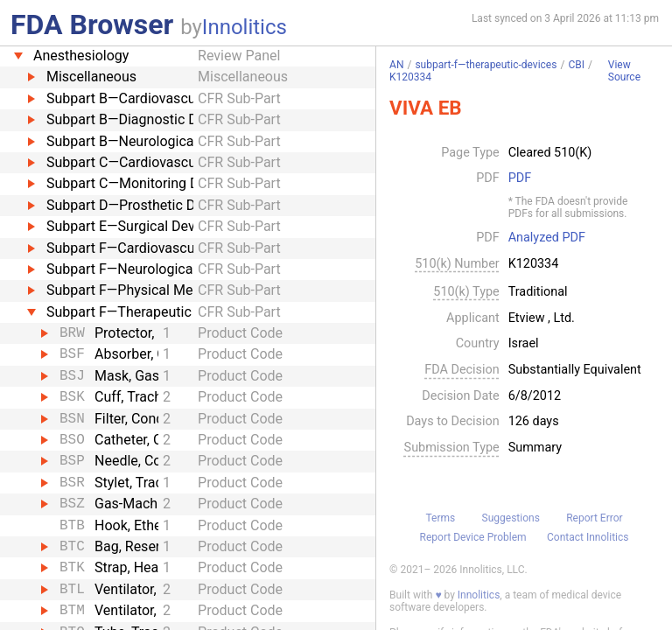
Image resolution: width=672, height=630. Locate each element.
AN (396, 65)
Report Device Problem (473, 537)
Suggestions (511, 518)
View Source (624, 71)
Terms (440, 518)
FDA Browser (92, 24)
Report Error (594, 518)
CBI (576, 65)
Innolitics (245, 27)
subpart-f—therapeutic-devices (486, 65)
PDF (520, 178)
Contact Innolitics (588, 537)
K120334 (410, 77)
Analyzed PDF (547, 238)
